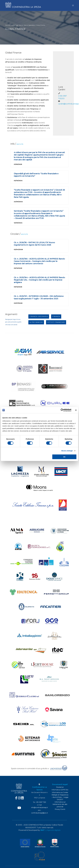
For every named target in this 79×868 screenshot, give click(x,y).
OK (64, 457)
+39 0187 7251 (41, 802)
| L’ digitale (50, 830)
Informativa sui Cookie (60, 792)
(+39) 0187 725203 (62, 98)
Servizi (21, 26)
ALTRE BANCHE (36, 323)
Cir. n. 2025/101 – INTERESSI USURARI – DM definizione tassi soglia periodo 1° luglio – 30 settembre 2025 (39, 298)
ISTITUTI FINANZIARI (56, 323)
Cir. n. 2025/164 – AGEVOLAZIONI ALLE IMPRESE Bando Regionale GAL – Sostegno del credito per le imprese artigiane (39, 281)
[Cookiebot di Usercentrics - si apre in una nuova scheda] (62, 410)
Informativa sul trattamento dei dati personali (60, 804)
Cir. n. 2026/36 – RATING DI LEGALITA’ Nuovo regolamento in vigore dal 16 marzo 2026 (34, 244)
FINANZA (56, 317)
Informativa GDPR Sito (60, 790)
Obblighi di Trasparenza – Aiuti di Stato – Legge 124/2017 (60, 797)
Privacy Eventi (60, 809)
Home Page (15, 26)
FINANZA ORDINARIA (39, 317)
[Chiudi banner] (76, 410)
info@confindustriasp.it (39, 808)
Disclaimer (60, 787)
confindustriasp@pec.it (39, 813)
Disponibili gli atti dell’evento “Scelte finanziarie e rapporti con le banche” (36, 176)
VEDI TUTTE (20, 145)
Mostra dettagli (67, 451)
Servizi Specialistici (30, 26)
